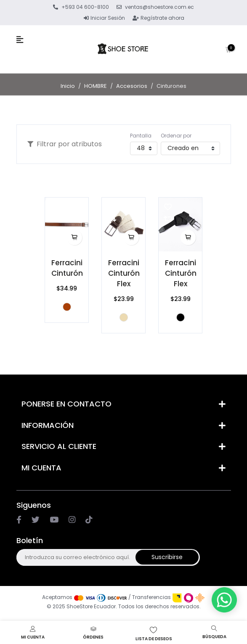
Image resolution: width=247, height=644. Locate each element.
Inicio (68, 86)
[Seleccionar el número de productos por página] (144, 148)
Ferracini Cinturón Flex (124, 273)
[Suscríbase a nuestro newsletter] (76, 557)
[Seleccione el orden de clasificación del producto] (190, 148)
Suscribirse (167, 557)
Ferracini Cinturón (67, 268)
